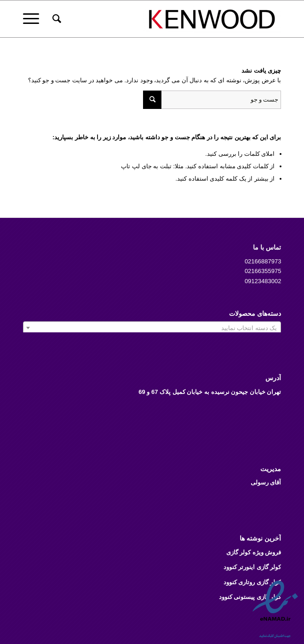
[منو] (34, 19)
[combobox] (152, 328)
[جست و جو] (55, 19)
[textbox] (152, 328)
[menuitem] (55, 19)
